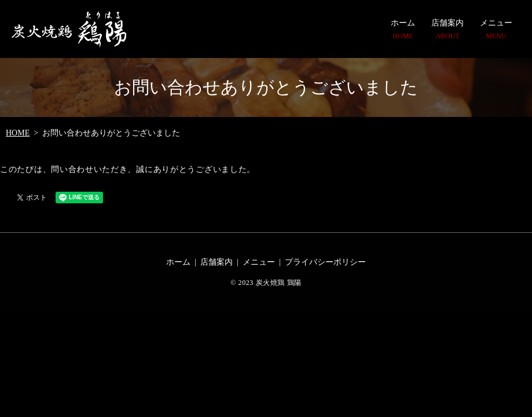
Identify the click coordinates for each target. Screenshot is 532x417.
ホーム (403, 30)
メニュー (496, 30)
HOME (18, 133)
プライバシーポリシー (325, 262)
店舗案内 (447, 30)
